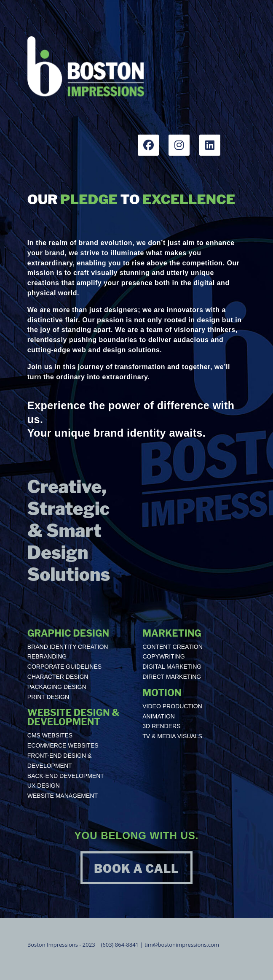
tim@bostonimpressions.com (182, 945)
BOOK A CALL (136, 869)
